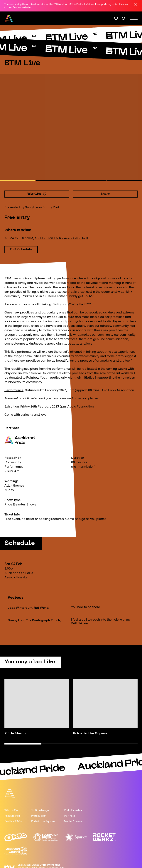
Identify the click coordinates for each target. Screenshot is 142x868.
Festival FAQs (13, 822)
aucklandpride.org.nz (103, 4)
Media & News (73, 822)
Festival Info (12, 816)
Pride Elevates (73, 810)
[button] (18, 181)
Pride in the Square (43, 822)
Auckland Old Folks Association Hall (61, 238)
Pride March (39, 816)
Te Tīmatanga (40, 810)
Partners (69, 816)
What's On (11, 810)
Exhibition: (12, 406)
